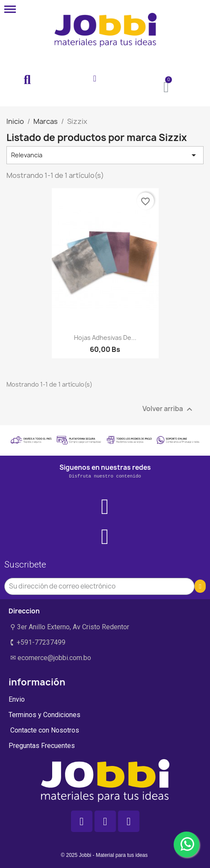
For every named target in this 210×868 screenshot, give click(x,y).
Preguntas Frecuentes (42, 746)
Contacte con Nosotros (44, 730)
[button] (27, 80)
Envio (17, 699)
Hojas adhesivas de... (105, 338)
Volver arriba (169, 410)
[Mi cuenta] (95, 78)
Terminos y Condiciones (44, 715)
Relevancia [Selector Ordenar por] (105, 155)
